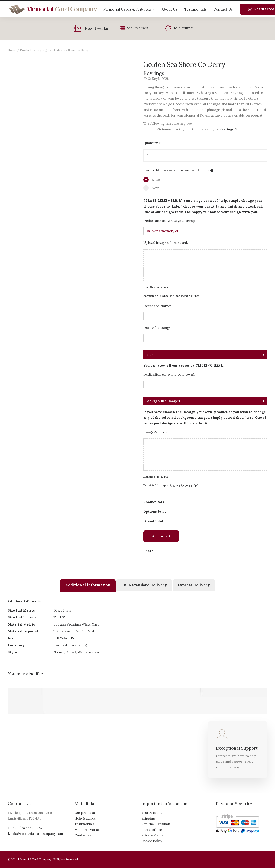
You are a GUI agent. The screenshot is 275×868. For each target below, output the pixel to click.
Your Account (152, 813)
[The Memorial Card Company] (53, 9)
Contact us (83, 835)
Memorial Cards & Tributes (129, 9)
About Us (170, 9)
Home (12, 50)
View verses (137, 28)
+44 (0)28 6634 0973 (26, 828)
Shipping (148, 818)
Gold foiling (183, 28)
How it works (96, 29)
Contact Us (223, 9)
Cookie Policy (152, 841)
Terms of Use (152, 830)
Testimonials (195, 9)
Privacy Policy (152, 835)
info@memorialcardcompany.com (37, 834)
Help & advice (85, 818)
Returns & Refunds (156, 824)
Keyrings (43, 50)
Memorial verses (87, 830)
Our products (85, 813)
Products (26, 50)
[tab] (88, 585)
